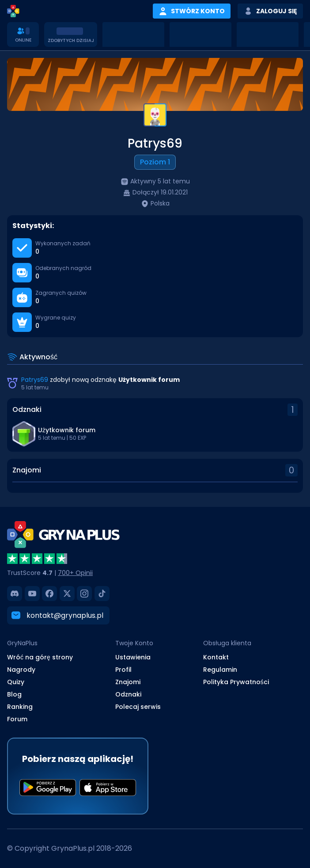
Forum (17, 719)
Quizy (16, 681)
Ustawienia (133, 657)
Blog (14, 694)
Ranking (20, 706)
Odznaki (128, 694)
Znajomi (128, 681)
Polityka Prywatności (236, 681)
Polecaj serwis (138, 706)
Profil (123, 669)
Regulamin (220, 669)
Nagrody (21, 669)
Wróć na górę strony (40, 657)
